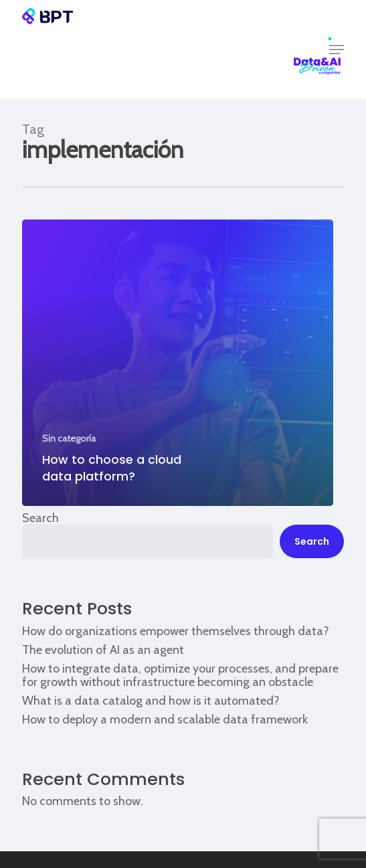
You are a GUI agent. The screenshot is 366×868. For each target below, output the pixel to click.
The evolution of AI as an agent (103, 650)
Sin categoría (69, 438)
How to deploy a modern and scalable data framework (165, 719)
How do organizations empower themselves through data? (176, 631)
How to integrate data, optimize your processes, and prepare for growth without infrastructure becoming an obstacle (180, 675)
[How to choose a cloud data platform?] (178, 363)
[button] (337, 50)
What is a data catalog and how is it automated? (151, 701)
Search (40, 518)
